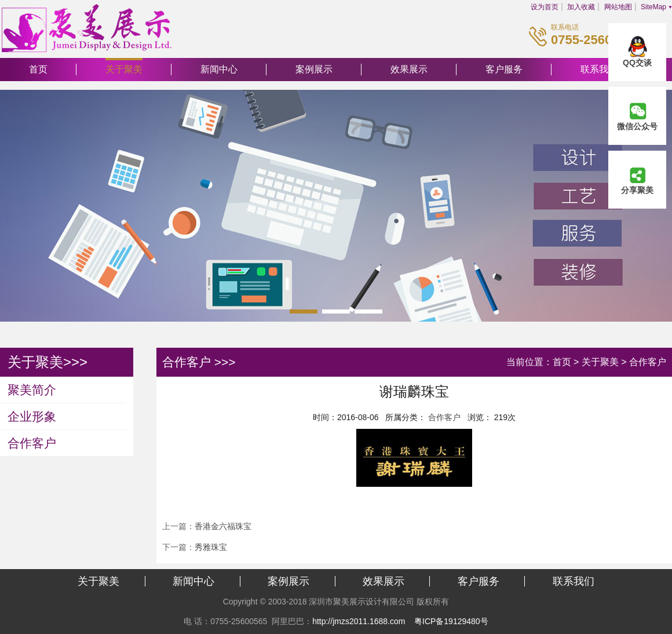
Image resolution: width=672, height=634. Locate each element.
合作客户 (32, 443)
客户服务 (504, 69)
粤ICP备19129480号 (451, 621)
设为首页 (545, 7)
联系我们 (574, 581)
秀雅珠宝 (211, 547)
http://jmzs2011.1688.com (359, 621)
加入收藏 (581, 7)
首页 (38, 69)
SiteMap (653, 7)
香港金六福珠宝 (223, 526)
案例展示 (314, 69)
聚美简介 (32, 390)
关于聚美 (124, 69)
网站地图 (618, 7)
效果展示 (409, 69)
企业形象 (32, 416)
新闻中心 (219, 69)
